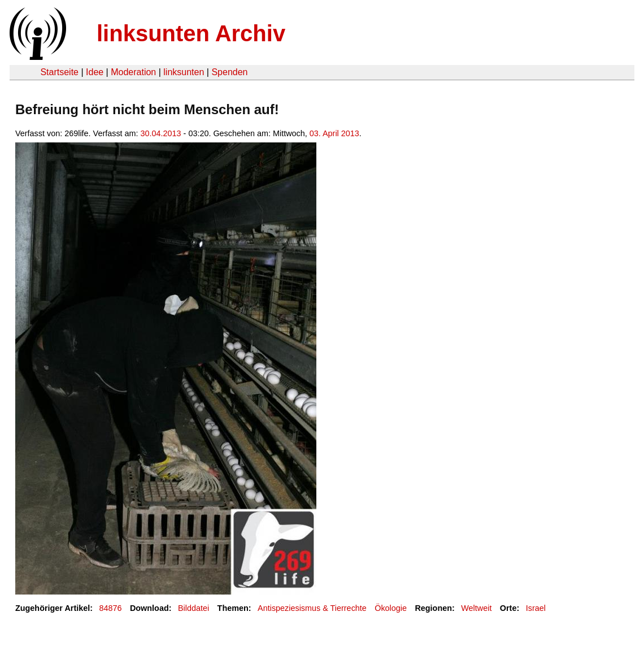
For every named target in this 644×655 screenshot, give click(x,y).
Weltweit (476, 608)
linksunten (184, 72)
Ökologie (391, 608)
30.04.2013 (161, 133)
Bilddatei (193, 608)
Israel (536, 608)
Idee (95, 72)
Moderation (133, 72)
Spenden (229, 72)
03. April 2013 (334, 133)
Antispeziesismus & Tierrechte (312, 608)
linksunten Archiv (191, 33)
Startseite (59, 72)
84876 (111, 608)
